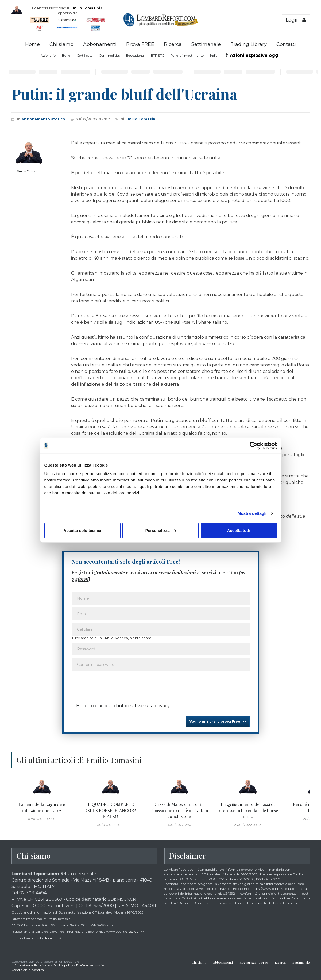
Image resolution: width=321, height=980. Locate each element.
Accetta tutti (239, 530)
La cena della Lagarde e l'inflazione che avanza (42, 807)
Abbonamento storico (43, 119)
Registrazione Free (254, 962)
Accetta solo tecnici (82, 530)
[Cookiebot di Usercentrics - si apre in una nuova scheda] (254, 446)
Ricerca (173, 44)
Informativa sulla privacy (31, 965)
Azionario (48, 55)
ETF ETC (158, 55)
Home (32, 44)
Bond (66, 55)
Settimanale (206, 44)
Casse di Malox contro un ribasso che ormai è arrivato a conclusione (179, 810)
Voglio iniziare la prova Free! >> (218, 722)
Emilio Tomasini (141, 119)
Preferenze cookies (90, 965)
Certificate (85, 55)
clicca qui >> (135, 932)
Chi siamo (61, 44)
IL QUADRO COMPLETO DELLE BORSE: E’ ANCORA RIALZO (110, 810)
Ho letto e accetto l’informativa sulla (121, 706)
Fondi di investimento (187, 55)
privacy (162, 706)
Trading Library (249, 44)
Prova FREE (140, 44)
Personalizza (161, 530)
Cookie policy (63, 965)
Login (296, 20)
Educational (135, 55)
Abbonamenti (100, 44)
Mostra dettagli (252, 513)
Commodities (109, 55)
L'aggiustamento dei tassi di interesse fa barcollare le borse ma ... (248, 810)
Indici (214, 55)
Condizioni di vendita (28, 970)
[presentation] (112, 685)
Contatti (286, 44)
